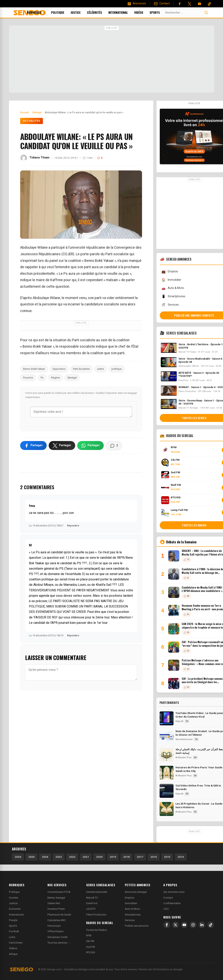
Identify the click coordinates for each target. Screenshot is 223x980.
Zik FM (90, 941)
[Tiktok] (209, 4)
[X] (176, 925)
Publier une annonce (137, 926)
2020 (99, 857)
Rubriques (41, 12)
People (13, 920)
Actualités (32, 121)
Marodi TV (92, 898)
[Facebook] (180, 4)
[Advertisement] (111, 60)
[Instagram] (193, 925)
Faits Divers (16, 943)
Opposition (59, 369)
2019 (113, 857)
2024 (45, 857)
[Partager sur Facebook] (33, 445)
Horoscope (54, 926)
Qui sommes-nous (174, 892)
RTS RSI (91, 952)
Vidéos (144, 12)
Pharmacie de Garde (59, 915)
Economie (15, 909)
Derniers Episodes (97, 892)
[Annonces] (137, 4)
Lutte (12, 937)
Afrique (13, 954)
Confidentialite (172, 903)
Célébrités (100, 12)
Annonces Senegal (136, 892)
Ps (42, 378)
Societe (13, 898)
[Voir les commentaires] (114, 446)
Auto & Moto (132, 909)
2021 (86, 857)
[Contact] (162, 4)
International (123, 12)
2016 (154, 857)
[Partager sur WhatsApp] (90, 445)
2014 (181, 857)
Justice (81, 12)
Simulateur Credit (58, 937)
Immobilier (131, 903)
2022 (72, 857)
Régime (55, 378)
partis (101, 369)
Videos (13, 948)
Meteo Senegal (56, 898)
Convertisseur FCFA (59, 892)
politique (117, 369)
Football (14, 931)
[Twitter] (189, 4)
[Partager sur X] (62, 445)
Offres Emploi (55, 931)
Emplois (130, 898)
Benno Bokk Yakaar (34, 369)
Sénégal (72, 378)
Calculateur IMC (57, 920)
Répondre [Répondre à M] (73, 635)
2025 (32, 857)
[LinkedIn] (202, 925)
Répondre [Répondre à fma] (73, 526)
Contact (168, 898)
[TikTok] (211, 925)
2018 (126, 857)
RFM (89, 935)
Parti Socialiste (81, 369)
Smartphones (133, 915)
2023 (59, 857)
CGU (166, 909)
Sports (160, 12)
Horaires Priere (56, 909)
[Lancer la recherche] (206, 13)
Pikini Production (96, 915)
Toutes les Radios (97, 930)
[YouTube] (199, 4)
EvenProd (92, 903)
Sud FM (91, 947)
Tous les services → (59, 943)
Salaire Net (54, 903)
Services (130, 920)
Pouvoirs (28, 378)
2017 (140, 857)
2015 (167, 857)
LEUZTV (91, 909)
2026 (18, 857)
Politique (63, 12)
